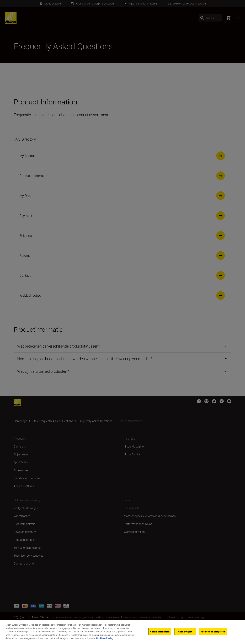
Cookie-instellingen (160, 632)
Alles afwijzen (185, 632)
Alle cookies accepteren (213, 632)
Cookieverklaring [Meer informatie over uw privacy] (105, 638)
